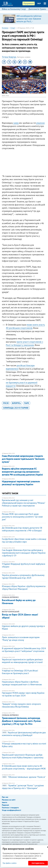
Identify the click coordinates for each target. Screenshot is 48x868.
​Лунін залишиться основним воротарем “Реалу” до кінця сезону (21, 639)
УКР (39, 4)
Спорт (13, 28)
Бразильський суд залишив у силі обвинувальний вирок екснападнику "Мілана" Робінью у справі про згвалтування (23, 503)
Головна (5, 28)
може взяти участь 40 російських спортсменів (25, 326)
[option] (24, 19)
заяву (16, 123)
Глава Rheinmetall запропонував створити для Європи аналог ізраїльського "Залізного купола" (23, 459)
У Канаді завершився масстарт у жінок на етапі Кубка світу (24, 745)
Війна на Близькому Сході (14, 9)
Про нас (5, 797)
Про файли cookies (10, 863)
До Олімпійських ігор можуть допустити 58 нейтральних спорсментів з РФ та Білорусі (22, 529)
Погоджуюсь (38, 863)
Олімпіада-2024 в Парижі (16, 408)
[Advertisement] (24, 163)
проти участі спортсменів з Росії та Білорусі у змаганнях (24, 343)
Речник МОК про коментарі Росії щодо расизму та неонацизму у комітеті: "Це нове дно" (22, 517)
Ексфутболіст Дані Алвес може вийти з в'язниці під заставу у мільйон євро (24, 540)
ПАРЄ (27, 403)
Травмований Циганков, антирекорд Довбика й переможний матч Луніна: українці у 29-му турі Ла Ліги (22, 721)
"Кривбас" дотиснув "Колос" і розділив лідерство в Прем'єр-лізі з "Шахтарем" (23, 787)
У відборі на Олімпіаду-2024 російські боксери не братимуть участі (20, 672)
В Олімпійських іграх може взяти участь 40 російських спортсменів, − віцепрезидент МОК (24, 767)
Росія (6, 403)
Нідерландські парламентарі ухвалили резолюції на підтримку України (21, 483)
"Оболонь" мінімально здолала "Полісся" (24, 777)
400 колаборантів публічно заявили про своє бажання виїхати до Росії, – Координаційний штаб (29, 20)
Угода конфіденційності (11, 810)
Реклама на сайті (9, 800)
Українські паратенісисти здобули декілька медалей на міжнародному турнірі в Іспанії (22, 661)
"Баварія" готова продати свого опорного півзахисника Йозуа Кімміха (21, 705)
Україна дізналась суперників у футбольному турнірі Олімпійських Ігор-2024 (23, 576)
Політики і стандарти (10, 808)
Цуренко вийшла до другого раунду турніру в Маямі (23, 627)
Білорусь (16, 403)
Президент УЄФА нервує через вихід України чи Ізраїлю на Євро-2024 (23, 694)
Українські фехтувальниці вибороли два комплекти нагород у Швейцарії (24, 734)
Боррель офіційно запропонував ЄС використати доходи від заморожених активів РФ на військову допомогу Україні (22, 472)
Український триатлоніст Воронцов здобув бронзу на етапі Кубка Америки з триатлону (23, 756)
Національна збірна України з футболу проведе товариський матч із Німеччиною (22, 683)
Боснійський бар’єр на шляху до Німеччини (19, 602)
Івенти (5, 802)
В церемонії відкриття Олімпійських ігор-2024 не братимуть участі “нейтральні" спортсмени (24, 650)
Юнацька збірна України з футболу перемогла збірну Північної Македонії (24, 588)
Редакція (5, 805)
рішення (40, 123)
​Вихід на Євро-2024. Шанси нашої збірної (20, 616)
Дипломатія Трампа (37, 9)
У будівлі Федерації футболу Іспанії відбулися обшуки (24, 565)
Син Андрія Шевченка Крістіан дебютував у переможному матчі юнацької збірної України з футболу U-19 (24, 553)
